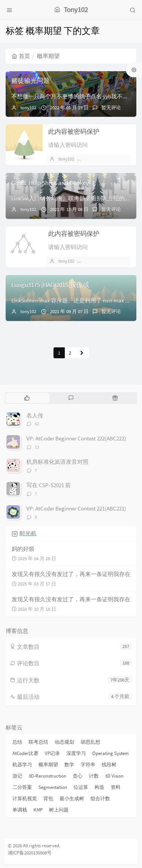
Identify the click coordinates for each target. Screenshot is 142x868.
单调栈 (20, 810)
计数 (94, 776)
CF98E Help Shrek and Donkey (50, 183)
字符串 (88, 765)
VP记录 (52, 753)
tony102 (28, 108)
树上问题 (59, 810)
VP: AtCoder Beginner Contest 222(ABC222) (76, 438)
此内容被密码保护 (74, 131)
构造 (99, 787)
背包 (48, 798)
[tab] (27, 398)
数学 (69, 765)
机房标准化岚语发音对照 (57, 462)
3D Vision (114, 776)
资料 (116, 787)
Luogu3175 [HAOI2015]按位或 (50, 285)
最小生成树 (72, 798)
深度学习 (76, 753)
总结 (17, 742)
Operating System (111, 753)
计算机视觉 (25, 798)
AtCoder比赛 (25, 753)
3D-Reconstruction (47, 776)
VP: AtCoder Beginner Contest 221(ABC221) (76, 508)
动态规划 (64, 742)
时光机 (28, 533)
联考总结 (38, 742)
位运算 (81, 787)
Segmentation (53, 787)
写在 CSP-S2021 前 (49, 485)
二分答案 (22, 787)
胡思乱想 (90, 742)
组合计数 (100, 798)
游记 (17, 776)
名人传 (35, 415)
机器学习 (22, 765)
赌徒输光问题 (31, 81)
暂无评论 (111, 108)
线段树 (109, 765)
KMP (38, 810)
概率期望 (48, 765)
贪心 (78, 776)
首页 (21, 56)
